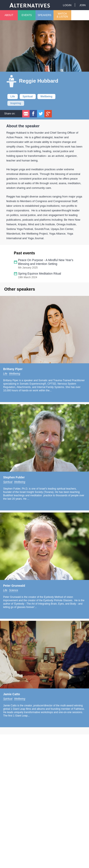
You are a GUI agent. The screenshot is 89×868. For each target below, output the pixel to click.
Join (82, 5)
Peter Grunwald (14, 586)
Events (27, 15)
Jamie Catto (12, 694)
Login (67, 5)
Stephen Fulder (14, 477)
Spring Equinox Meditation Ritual (40, 274)
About (9, 15)
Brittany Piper (13, 369)
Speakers (44, 15)
